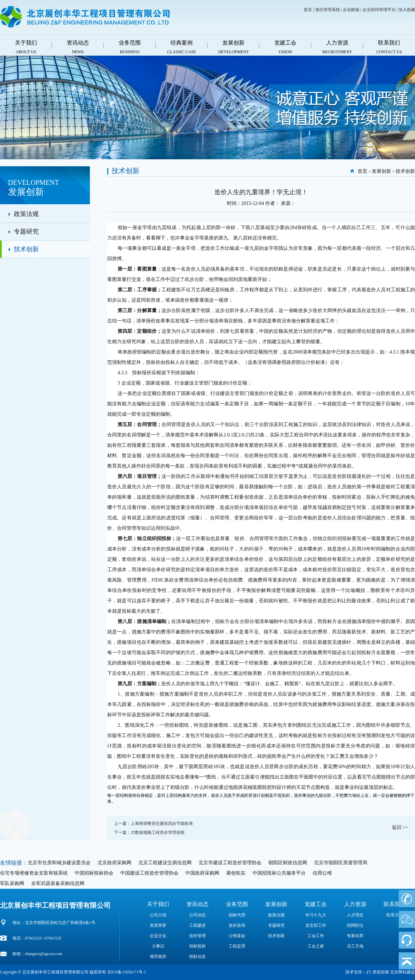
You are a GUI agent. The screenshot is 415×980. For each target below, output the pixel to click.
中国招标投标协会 (94, 873)
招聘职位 (355, 925)
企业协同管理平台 (379, 10)
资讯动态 (197, 904)
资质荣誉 (158, 925)
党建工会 (316, 904)
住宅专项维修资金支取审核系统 (34, 873)
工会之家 (316, 946)
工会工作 (316, 936)
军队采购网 (12, 883)
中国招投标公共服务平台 (279, 873)
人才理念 (355, 915)
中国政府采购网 (202, 873)
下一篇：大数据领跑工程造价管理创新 (149, 832)
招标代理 (237, 915)
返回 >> (400, 827)
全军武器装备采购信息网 (58, 883)
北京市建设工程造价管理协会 (230, 863)
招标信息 (197, 957)
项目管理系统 (328, 10)
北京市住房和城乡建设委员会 (59, 863)
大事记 (158, 946)
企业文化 (158, 936)
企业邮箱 (351, 10)
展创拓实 (236, 873)
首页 (308, 10)
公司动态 (197, 915)
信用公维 (322, 873)
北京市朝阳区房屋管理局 (341, 863)
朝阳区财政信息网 (288, 863)
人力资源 (355, 904)
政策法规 (26, 214)
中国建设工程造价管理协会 (149, 873)
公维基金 (237, 936)
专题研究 (26, 232)
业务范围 (237, 904)
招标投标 (197, 946)
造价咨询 (237, 925)
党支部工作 (316, 925)
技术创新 (26, 249)
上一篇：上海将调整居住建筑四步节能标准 (154, 823)
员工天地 (355, 946)
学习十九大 (316, 915)
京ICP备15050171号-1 (127, 972)
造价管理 (197, 936)
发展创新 (381, 171)
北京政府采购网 (114, 863)
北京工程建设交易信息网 (165, 863)
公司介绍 (158, 915)
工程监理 (237, 946)
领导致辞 (158, 957)
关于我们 (158, 904)
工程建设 (197, 925)
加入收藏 (407, 10)
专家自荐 (355, 936)
